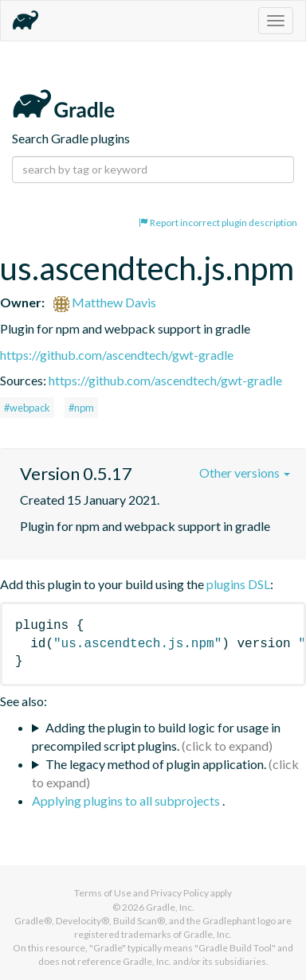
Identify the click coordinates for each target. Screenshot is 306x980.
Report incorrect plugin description (218, 223)
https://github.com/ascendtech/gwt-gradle (117, 355)
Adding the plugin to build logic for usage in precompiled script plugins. (156, 736)
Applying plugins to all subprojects (127, 800)
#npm (81, 408)
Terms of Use (103, 893)
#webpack (27, 408)
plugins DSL (238, 584)
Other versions (245, 472)
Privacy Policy (180, 893)
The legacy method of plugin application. (156, 764)
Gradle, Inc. (170, 907)
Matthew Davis (105, 302)
